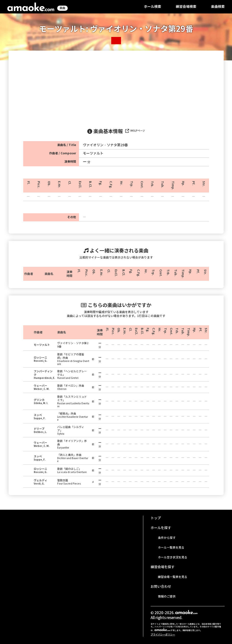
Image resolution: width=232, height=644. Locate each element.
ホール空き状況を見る (173, 557)
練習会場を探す (163, 567)
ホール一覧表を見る (171, 548)
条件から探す (167, 538)
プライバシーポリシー (163, 635)
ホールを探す (161, 528)
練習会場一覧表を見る (173, 577)
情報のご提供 (167, 596)
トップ (156, 518)
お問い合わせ (161, 587)
